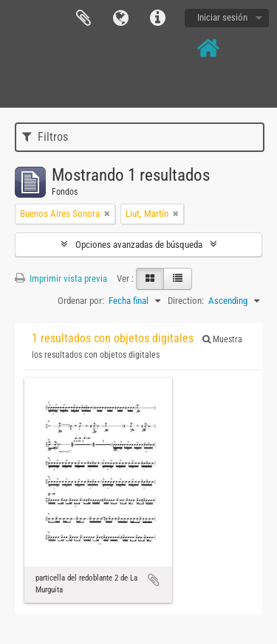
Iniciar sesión (222, 17)
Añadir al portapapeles (154, 580)
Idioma (120, 18)
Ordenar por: (81, 301)
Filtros (45, 137)
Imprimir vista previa (61, 278)
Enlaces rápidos (157, 18)
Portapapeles (83, 18)
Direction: (186, 301)
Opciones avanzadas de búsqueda (139, 245)
